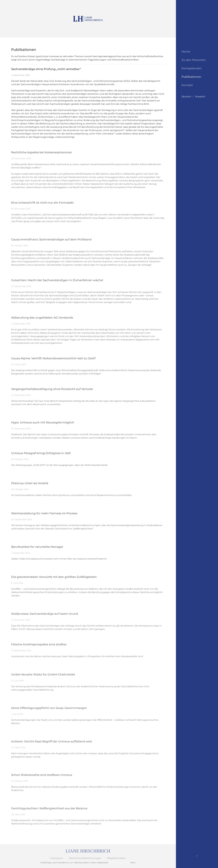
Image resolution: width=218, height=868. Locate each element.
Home (186, 52)
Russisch (200, 97)
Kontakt (187, 85)
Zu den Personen (194, 60)
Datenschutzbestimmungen (85, 858)
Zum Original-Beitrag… (24, 143)
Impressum (57, 858)
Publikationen (191, 77)
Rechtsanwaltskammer (119, 863)
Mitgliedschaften (116, 858)
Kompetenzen (192, 68)
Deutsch (186, 97)
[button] (197, 856)
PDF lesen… (18, 565)
